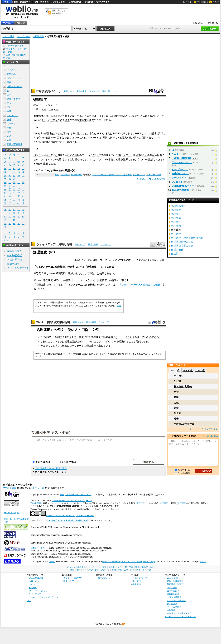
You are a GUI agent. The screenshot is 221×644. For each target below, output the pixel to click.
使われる (63, 142)
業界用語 (11, 74)
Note (52, 273)
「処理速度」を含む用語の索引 (51, 468)
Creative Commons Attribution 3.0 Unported (67, 520)
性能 (160, 155)
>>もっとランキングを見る (204, 429)
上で (96, 341)
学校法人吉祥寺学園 (184, 424)
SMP (57, 175)
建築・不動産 (13, 99)
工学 (9, 95)
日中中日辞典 (59, 2)
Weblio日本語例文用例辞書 (53, 322)
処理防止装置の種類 (182, 246)
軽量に (66, 346)
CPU (109, 116)
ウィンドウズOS (107, 341)
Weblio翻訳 (172, 588)
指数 (92, 273)
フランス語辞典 (174, 597)
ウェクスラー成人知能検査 (50, 267)
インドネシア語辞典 (176, 600)
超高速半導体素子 (181, 190)
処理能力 (43, 142)
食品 (9, 132)
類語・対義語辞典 (22, 2)
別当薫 (177, 413)
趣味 (9, 120)
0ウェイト (177, 182)
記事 (72, 267)
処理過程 (176, 234)
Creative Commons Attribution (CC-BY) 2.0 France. (70, 516)
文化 (9, 107)
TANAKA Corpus (12, 512)
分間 (153, 133)
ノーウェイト (179, 178)
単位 (92, 133)
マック (59, 341)
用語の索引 (81, 91)
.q (173, 150)
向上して (101, 346)
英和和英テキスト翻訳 (51, 432)
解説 (112, 267)
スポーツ (11, 124)
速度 (72, 116)
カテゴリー (117, 91)
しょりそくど (50, 105)
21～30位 (200, 370)
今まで (44, 346)
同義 (53, 142)
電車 (9, 82)
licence (203, 562)
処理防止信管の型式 (182, 242)
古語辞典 (89, 2)
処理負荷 (176, 218)
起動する (124, 341)
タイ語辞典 (172, 604)
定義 (176, 403)
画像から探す (70, 581)
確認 (176, 397)
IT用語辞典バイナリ (49, 91)
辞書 (7, 2)
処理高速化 (177, 250)
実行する (84, 120)
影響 (75, 159)
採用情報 (137, 584)
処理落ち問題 (179, 206)
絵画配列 (61, 273)
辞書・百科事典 (15, 144)
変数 (81, 337)
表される (128, 133)
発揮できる (129, 159)
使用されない (107, 273)
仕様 (152, 155)
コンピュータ (24, 36)
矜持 (176, 392)
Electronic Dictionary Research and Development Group (128, 562)
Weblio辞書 (36, 503)
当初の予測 (61, 337)
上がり (80, 341)
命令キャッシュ (180, 173)
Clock (175, 154)
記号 (6, 240)
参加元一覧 (213, 23)
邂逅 (176, 408)
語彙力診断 (13, 264)
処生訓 (175, 254)
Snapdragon (77, 175)
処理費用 (176, 226)
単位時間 (118, 116)
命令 (147, 116)
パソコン (53, 120)
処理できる (139, 116)
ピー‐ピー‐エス (180, 169)
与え (82, 159)
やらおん (179, 376)
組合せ (79, 273)
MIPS (100, 133)
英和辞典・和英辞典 (176, 584)
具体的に (89, 116)
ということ (126, 337)
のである (81, 138)
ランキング (94, 91)
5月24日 (178, 381)
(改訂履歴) (141, 503)
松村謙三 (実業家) (183, 387)
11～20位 (188, 370)
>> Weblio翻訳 (211, 436)
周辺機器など (140, 155)
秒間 (105, 138)
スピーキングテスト (18, 268)
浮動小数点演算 (131, 138)
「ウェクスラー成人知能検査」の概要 (140, 285)
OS (144, 159)
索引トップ (69, 91)
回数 (144, 138)
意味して (140, 337)
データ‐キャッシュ (182, 162)
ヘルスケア (12, 115)
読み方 (37, 105)
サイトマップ (35, 594)
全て (5, 66)
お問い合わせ (104, 578)
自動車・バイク (15, 86)
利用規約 (33, 588)
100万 (56, 138)
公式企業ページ (140, 578)
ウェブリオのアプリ (73, 578)
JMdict (52, 562)
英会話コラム (15, 251)
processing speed (51, 109)
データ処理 (83, 346)
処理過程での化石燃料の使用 (187, 238)
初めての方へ (199, 23)
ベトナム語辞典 (174, 607)
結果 (48, 337)
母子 (176, 419)
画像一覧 (106, 91)
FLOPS (117, 133)
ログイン (188, 2)
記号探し (44, 273)
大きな (69, 159)
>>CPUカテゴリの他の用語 (150, 179)
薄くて (59, 346)
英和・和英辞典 (41, 2)
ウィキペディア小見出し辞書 (54, 244)
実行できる (116, 138)
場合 (70, 142)
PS (100, 267)
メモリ (127, 155)
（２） (44, 120)
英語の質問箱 (15, 260)
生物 (9, 128)
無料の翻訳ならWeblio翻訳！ (59, 12)
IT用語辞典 (39, 36)
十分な (112, 159)
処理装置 (176, 210)
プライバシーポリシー (39, 591)
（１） (102, 116)
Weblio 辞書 (203, 2)
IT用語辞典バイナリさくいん (78, 495)
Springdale (65, 175)
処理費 (175, 222)
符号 (36, 273)
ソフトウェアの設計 (52, 159)
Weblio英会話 (15, 255)
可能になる (142, 341)
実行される (64, 116)
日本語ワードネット (40, 548)
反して (73, 337)
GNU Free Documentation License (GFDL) (72, 501)
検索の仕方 (34, 581)
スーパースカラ (154, 175)
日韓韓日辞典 (75, 2)
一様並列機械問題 (181, 158)
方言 (9, 140)
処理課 (175, 214)
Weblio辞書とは (36, 578)
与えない (115, 337)
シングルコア (139, 175)
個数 (48, 138)
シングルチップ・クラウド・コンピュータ (112, 175)
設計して (153, 159)
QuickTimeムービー (183, 186)
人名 (9, 136)
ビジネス (11, 70)
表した (70, 138)
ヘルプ (216, 2)
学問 (9, 103)
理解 (70, 273)
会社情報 (137, 581)
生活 (9, 111)
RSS (123, 624)
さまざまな (66, 120)
